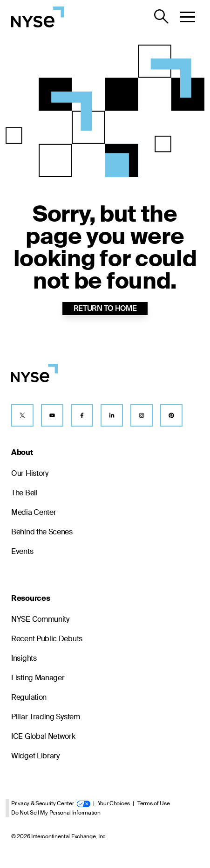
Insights (24, 658)
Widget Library (35, 756)
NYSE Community (40, 619)
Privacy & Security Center (51, 803)
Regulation (29, 697)
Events (22, 551)
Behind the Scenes (42, 532)
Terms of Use (153, 803)
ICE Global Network (43, 736)
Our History (30, 473)
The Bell (24, 493)
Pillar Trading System (46, 717)
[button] (188, 17)
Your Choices (114, 803)
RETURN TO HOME (105, 308)
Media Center (34, 512)
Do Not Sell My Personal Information (56, 813)
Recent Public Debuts (47, 639)
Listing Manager (38, 678)
